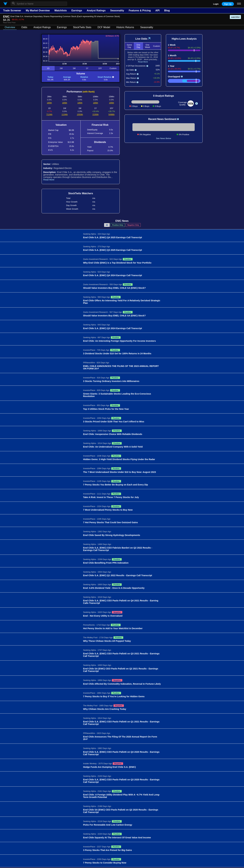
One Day (138, 46)
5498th (111, 114)
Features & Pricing (140, 10)
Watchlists (60, 10)
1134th (65, 114)
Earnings (77, 10)
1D (48, 68)
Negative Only (133, 225)
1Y (87, 68)
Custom (113, 68)
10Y (100, 68)
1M (74, 68)
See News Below (164, 138)
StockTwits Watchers (81, 193)
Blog (167, 10)
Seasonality (117, 10)
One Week (147, 46)
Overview (10, 27)
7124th (49, 114)
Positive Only (118, 225)
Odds (24, 27)
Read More (49, 180)
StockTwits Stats (82, 27)
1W (61, 68)
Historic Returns (125, 27)
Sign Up (228, 4)
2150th (95, 114)
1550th (80, 114)
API (158, 10)
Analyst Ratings (96, 10)
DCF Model (104, 27)
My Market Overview (38, 10)
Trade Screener (12, 10)
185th (49, 103)
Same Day (129, 46)
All (107, 225)
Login (216, 4)
